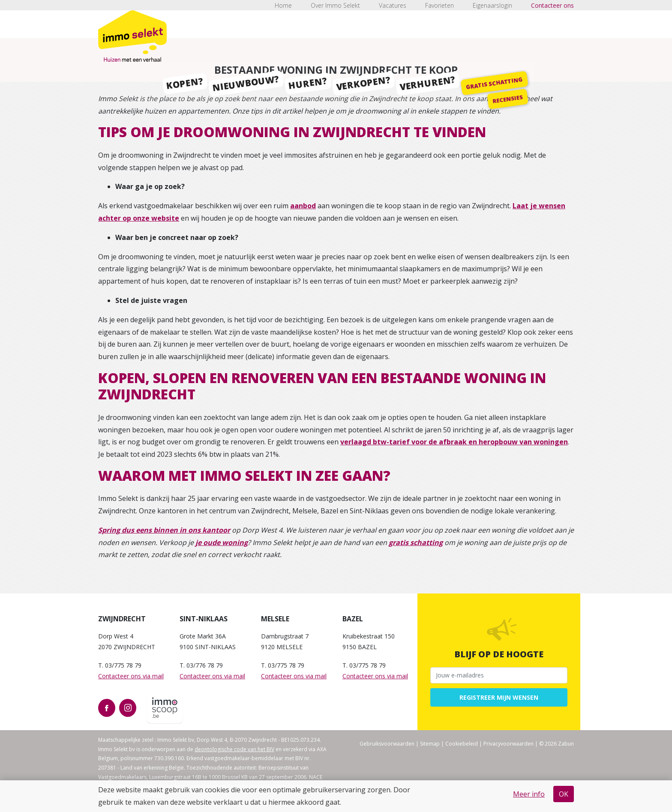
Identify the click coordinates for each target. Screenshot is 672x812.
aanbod (303, 206)
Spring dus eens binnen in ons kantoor (164, 530)
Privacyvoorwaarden (508, 744)
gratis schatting (416, 542)
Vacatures (393, 5)
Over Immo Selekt (335, 5)
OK (564, 794)
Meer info (529, 794)
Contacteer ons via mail (131, 676)
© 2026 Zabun (556, 744)
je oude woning (222, 542)
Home (283, 5)
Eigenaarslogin (492, 5)
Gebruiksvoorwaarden (387, 744)
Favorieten (439, 5)
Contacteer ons (552, 5)
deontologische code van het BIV (234, 749)
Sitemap (430, 744)
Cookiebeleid (462, 744)
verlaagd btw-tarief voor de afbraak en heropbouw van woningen (454, 442)
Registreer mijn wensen (499, 697)
